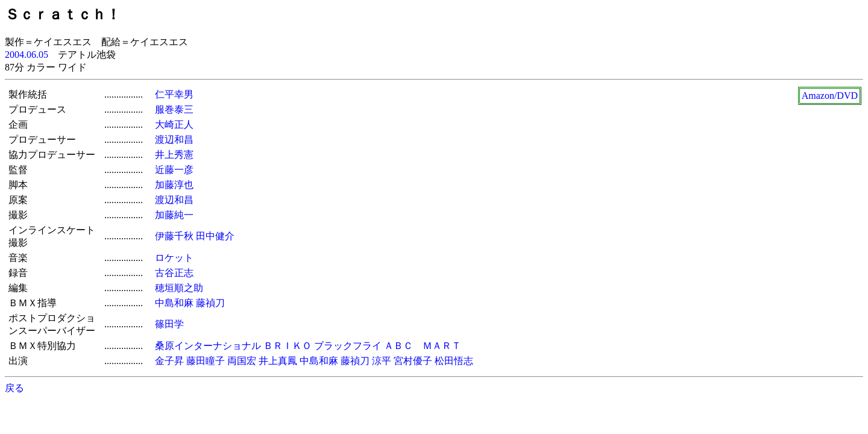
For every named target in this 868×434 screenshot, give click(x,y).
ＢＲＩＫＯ (288, 346)
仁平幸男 (174, 94)
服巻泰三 (174, 109)
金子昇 (169, 361)
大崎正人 (174, 124)
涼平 (382, 361)
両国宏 (242, 361)
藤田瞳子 (206, 361)
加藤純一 (174, 215)
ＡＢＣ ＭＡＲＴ (423, 346)
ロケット (174, 258)
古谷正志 (174, 273)
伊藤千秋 (174, 236)
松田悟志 (454, 361)
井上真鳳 (278, 361)
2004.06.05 (27, 55)
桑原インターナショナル (208, 346)
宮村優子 (413, 361)
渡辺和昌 (174, 140)
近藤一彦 (174, 170)
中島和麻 (174, 303)
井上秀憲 (174, 155)
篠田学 (169, 324)
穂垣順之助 (179, 288)
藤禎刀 (210, 303)
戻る (14, 388)
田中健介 (215, 236)
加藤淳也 (174, 185)
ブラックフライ (348, 346)
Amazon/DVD (830, 96)
